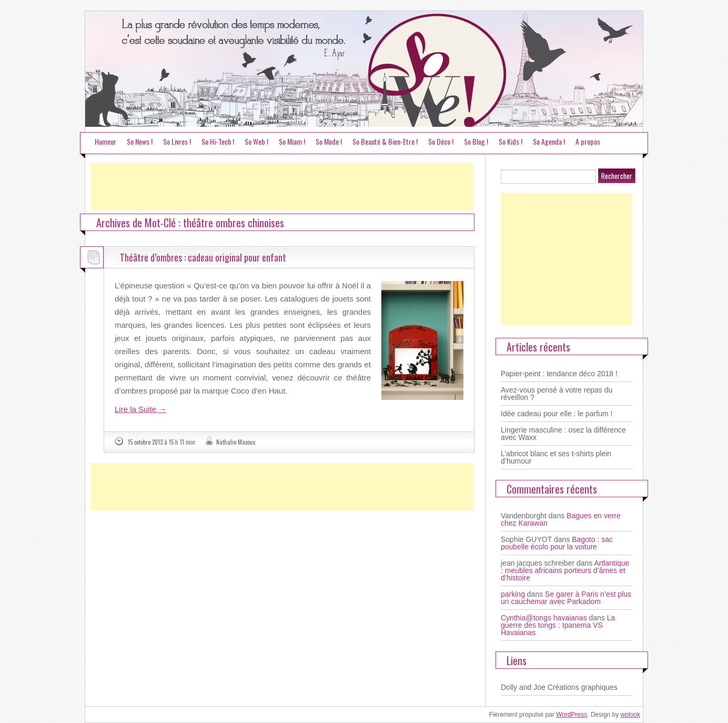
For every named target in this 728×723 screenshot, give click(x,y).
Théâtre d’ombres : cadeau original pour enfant (203, 257)
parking (513, 594)
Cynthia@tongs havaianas (544, 618)
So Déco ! (441, 141)
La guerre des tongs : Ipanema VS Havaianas (558, 625)
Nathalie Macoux (236, 442)
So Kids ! (510, 141)
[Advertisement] (282, 187)
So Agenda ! (549, 141)
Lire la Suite (140, 409)
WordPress (572, 715)
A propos (588, 141)
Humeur (105, 141)
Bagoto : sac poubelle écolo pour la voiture (557, 543)
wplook (630, 715)
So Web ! (256, 141)
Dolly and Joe (523, 687)
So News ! (140, 141)
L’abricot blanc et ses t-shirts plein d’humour (556, 457)
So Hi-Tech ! (218, 141)
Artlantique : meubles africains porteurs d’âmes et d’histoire (565, 570)
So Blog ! (476, 141)
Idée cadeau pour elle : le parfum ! (557, 414)
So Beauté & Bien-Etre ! (385, 141)
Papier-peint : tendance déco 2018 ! (559, 374)
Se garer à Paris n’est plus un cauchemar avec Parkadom (566, 598)
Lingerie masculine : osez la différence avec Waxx (563, 434)
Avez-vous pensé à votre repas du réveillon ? (557, 394)
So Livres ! (177, 141)
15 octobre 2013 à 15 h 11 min (161, 442)
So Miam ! (292, 141)
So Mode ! (329, 141)
